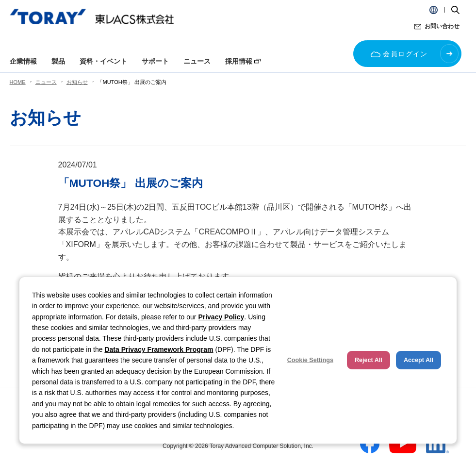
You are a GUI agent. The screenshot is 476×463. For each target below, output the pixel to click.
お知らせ (77, 82)
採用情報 (239, 61)
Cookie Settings (310, 360)
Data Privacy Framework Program (159, 349)
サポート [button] (155, 61)
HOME (18, 82)
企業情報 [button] (23, 61)
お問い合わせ (442, 26)
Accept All (419, 360)
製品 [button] (58, 61)
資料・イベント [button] (103, 61)
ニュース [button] (197, 61)
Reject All (369, 360)
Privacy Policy (221, 317)
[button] (434, 10)
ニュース (46, 82)
